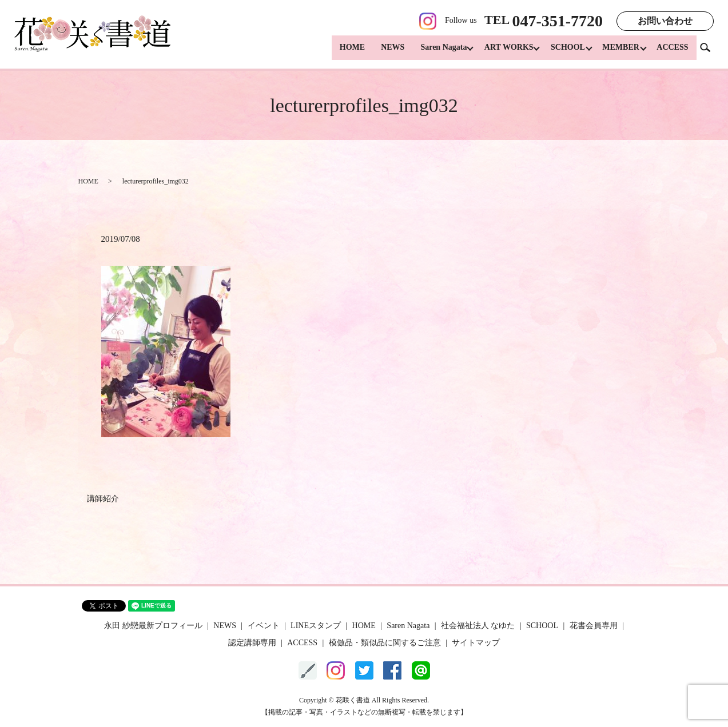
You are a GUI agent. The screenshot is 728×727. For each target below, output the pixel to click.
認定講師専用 (252, 643)
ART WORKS (501, 52)
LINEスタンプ (316, 626)
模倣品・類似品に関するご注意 (385, 643)
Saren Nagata (433, 52)
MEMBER (618, 52)
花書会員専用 (594, 626)
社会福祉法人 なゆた (478, 626)
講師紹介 (103, 499)
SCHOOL (563, 52)
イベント (264, 626)
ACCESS (672, 52)
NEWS (382, 52)
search (710, 51)
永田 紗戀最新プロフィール (153, 626)
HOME (341, 52)
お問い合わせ (665, 21)
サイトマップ (476, 643)
